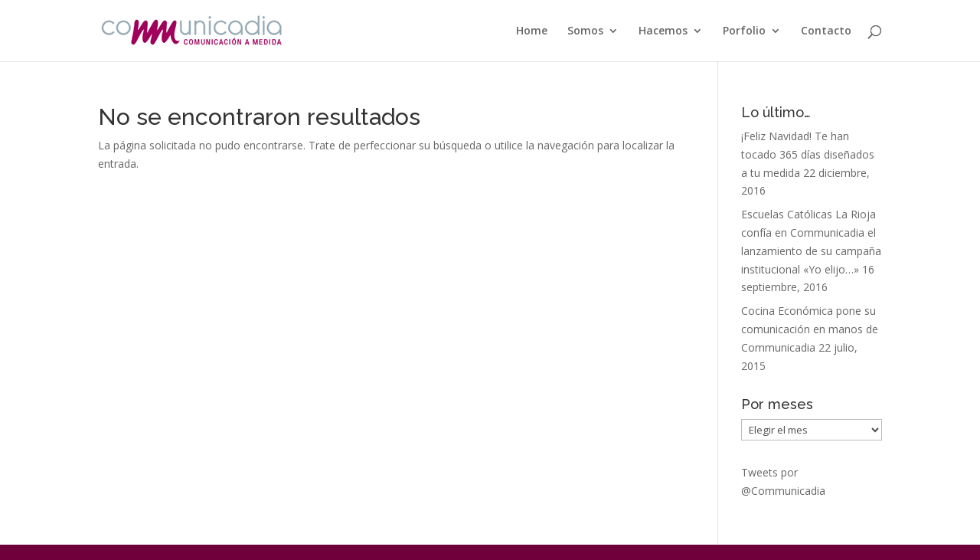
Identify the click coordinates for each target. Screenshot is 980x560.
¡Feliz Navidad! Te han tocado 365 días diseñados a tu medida (808, 154)
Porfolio (744, 31)
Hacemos (663, 31)
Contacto (826, 31)
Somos (585, 31)
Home (532, 31)
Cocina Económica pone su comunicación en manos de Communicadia (810, 329)
